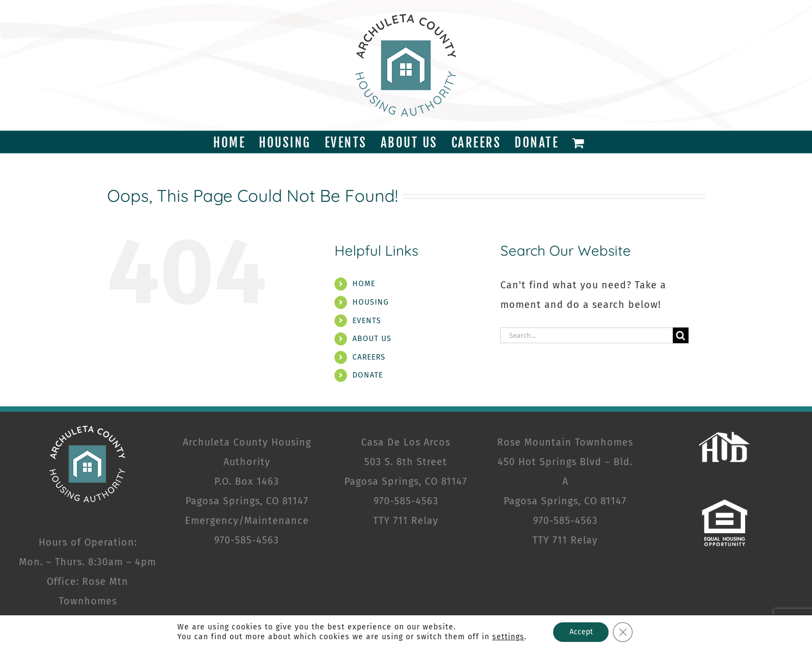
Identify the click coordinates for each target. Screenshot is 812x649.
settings (508, 637)
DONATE (368, 375)
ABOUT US (372, 339)
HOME (364, 284)
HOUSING (371, 302)
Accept (581, 632)
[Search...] (587, 335)
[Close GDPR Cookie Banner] (623, 632)
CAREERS (369, 357)
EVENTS (367, 321)
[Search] (681, 335)
